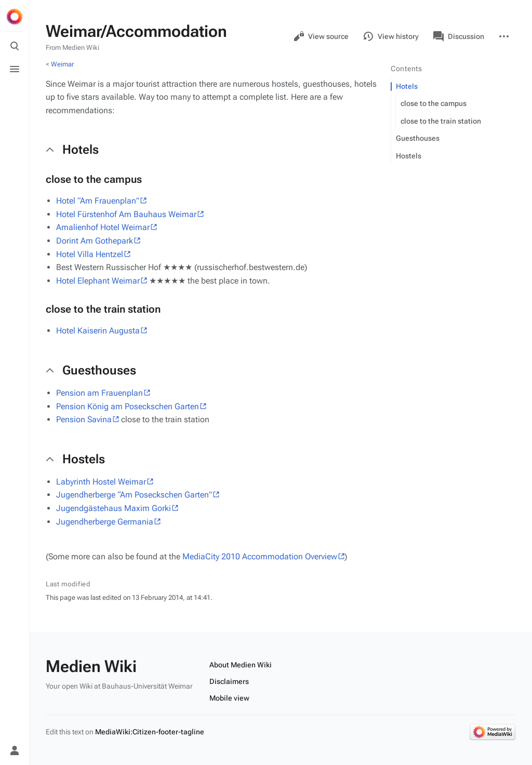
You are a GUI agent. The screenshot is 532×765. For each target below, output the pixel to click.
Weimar (62, 64)
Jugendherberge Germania (105, 522)
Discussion (459, 36)
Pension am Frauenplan (99, 393)
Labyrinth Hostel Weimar (101, 482)
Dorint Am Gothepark (95, 241)
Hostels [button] (84, 459)
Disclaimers (229, 681)
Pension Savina (84, 419)
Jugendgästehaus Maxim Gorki (114, 508)
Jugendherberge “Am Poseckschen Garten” (134, 495)
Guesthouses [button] (99, 370)
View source (321, 36)
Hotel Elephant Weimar (98, 281)
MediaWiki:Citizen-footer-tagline (150, 732)
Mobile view (229, 698)
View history (391, 36)
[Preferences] (15, 728)
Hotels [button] (81, 150)
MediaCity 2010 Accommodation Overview (260, 556)
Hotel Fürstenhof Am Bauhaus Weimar (126, 214)
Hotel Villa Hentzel (90, 254)
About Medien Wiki (241, 665)
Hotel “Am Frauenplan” (98, 201)
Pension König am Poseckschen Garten (128, 406)
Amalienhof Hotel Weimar (103, 227)
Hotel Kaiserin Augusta (98, 331)
